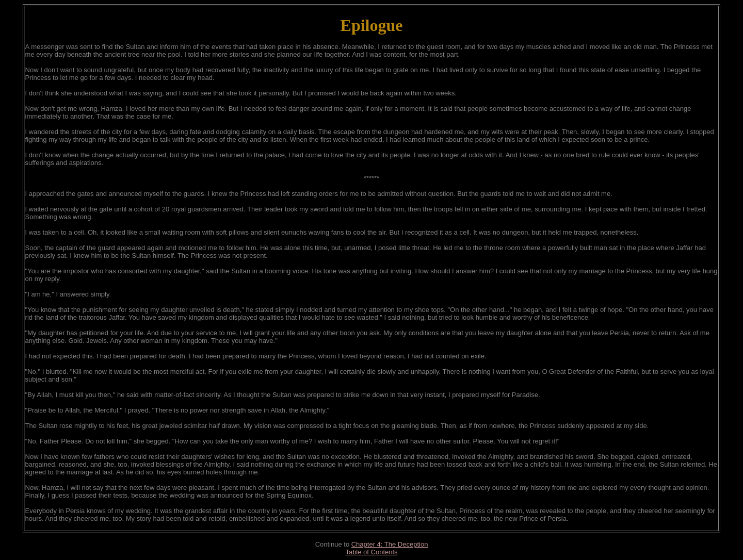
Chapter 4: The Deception (390, 544)
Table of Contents (371, 552)
